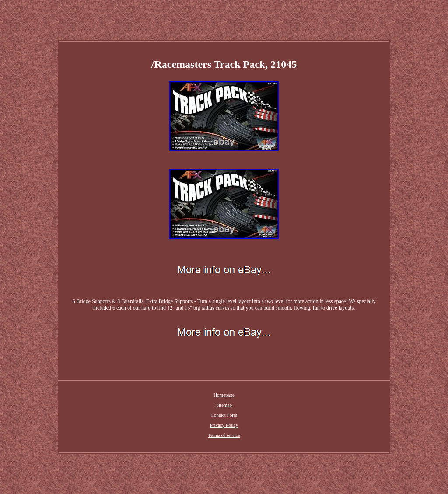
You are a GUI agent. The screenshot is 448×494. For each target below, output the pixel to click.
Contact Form (224, 415)
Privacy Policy (224, 425)
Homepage (224, 395)
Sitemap (224, 405)
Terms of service (224, 435)
